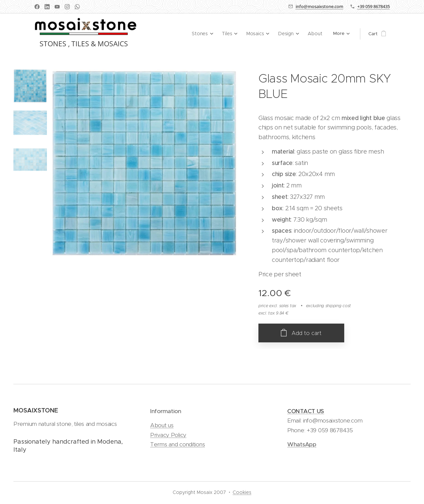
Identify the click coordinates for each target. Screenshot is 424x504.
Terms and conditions (177, 444)
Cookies (242, 492)
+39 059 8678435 (374, 6)
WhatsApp (302, 444)
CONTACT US (306, 411)
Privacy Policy (168, 435)
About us (162, 426)
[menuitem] (190, 34)
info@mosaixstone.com (319, 6)
